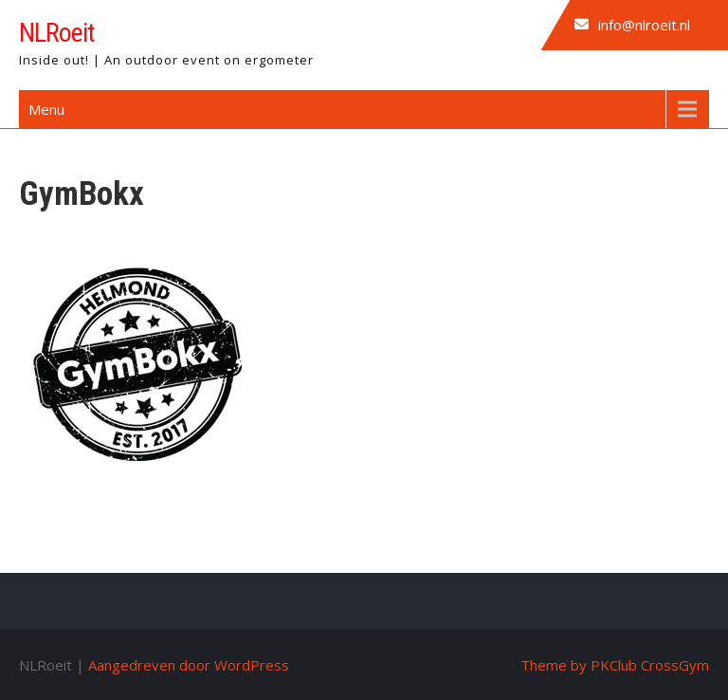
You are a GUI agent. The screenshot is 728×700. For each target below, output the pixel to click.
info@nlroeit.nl (644, 25)
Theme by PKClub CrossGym (615, 665)
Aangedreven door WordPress (189, 665)
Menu (46, 109)
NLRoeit (57, 33)
